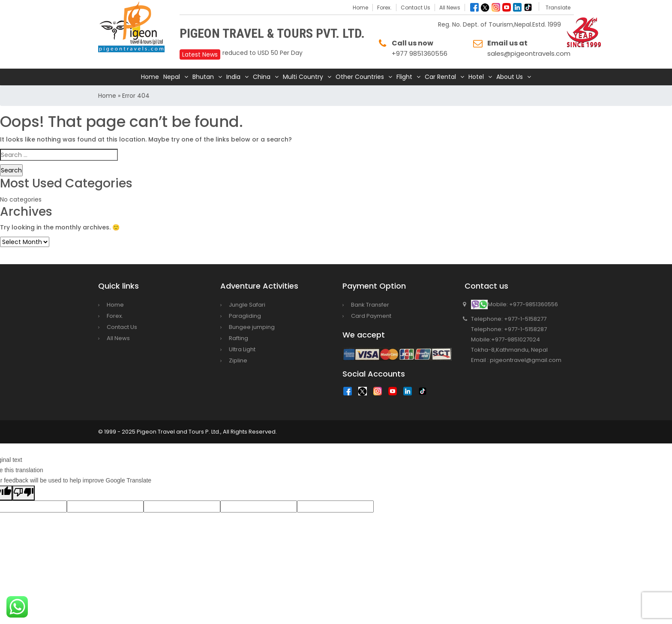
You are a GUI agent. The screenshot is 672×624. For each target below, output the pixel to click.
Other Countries (360, 77)
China (262, 77)
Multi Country (303, 77)
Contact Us (415, 8)
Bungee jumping (252, 327)
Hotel (476, 77)
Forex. (384, 8)
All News (450, 8)
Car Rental (440, 77)
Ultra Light (242, 349)
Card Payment (371, 316)
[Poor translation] (24, 493)
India (233, 77)
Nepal (172, 77)
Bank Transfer (370, 305)
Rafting (238, 338)
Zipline (238, 360)
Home (360, 8)
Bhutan (203, 77)
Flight (404, 77)
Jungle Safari (247, 305)
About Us (510, 77)
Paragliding (245, 316)
